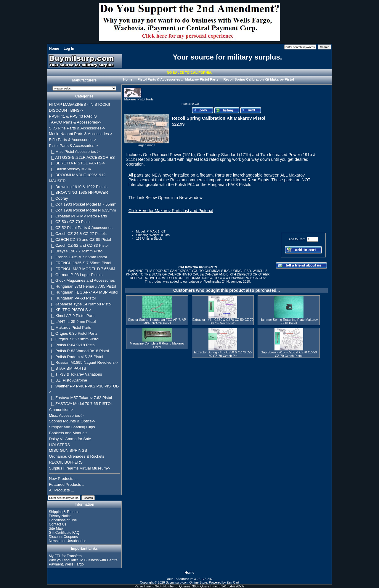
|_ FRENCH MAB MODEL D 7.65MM (82, 269)
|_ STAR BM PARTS (68, 368)
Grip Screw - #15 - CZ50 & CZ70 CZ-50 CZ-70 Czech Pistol (289, 354)
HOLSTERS (59, 445)
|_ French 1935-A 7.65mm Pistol (78, 257)
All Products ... (61, 490)
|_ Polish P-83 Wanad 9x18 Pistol (79, 351)
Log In (69, 49)
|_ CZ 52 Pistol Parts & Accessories (81, 228)
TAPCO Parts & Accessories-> (75, 122)
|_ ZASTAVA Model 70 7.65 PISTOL (81, 404)
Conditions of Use (63, 520)
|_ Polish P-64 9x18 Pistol (72, 345)
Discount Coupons (63, 537)
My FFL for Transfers (65, 556)
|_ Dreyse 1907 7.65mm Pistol (76, 251)
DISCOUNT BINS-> (66, 110)
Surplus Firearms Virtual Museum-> (80, 468)
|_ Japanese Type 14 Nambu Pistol (80, 304)
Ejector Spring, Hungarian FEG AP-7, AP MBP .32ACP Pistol (157, 321)
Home (54, 49)
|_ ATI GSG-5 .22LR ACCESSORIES (82, 157)
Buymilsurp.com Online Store (187, 582)
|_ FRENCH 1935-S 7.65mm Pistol (80, 263)
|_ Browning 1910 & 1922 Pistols (78, 187)
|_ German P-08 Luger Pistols (76, 275)
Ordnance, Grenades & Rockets (77, 456)
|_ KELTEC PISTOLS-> (70, 310)
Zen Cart (233, 582)
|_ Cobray (58, 198)
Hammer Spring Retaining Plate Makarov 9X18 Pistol (289, 321)
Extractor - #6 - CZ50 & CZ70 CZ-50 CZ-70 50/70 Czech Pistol (223, 321)
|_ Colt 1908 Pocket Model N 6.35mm (82, 210)
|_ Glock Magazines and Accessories (82, 280)
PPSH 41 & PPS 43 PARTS (73, 116)
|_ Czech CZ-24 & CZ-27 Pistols (78, 234)
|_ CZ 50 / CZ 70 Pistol (70, 222)
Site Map (56, 528)
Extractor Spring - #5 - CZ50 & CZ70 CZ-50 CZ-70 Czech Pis (223, 354)
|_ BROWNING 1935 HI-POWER (78, 192)
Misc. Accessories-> (66, 415)
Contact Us (58, 524)
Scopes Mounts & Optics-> (72, 421)
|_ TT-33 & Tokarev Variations (75, 374)
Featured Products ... (67, 484)
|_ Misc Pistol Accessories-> (74, 152)
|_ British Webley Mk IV (70, 169)
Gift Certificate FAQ (64, 533)
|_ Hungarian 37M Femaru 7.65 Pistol (82, 286)
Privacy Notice (60, 516)
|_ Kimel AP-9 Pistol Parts (72, 316)
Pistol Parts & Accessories (159, 79)
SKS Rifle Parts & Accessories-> (77, 128)
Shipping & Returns (64, 512)
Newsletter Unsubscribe (68, 541)
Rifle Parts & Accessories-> (72, 140)
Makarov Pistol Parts (202, 79)
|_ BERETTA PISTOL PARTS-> (77, 163)
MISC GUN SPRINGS (68, 450)
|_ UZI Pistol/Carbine (68, 380)
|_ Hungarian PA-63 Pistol (72, 298)
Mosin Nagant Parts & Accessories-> (81, 134)
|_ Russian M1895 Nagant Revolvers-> (83, 362)
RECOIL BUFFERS (66, 462)
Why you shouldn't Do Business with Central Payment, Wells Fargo (84, 562)
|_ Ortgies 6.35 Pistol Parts (73, 333)
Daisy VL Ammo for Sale (70, 439)
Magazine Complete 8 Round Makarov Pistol (157, 345)
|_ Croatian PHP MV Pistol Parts (78, 216)
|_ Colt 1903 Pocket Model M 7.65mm (83, 204)
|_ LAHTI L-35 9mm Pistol (72, 322)
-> (73, 146)
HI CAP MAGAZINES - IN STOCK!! (79, 104)
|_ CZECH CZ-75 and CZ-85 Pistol (80, 239)
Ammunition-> (61, 410)
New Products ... (63, 479)
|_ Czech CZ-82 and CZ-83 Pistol (79, 245)
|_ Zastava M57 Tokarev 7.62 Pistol (80, 398)
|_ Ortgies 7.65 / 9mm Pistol (74, 339)
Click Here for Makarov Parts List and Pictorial (171, 211)
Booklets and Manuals (68, 433)
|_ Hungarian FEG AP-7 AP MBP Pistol (83, 292)
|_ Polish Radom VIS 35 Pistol (76, 357)
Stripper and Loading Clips (72, 427)
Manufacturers (85, 81)
